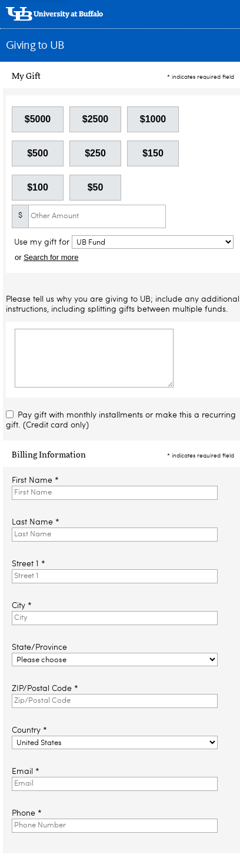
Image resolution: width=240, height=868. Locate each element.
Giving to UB (35, 46)
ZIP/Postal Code (45, 689)
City (22, 606)
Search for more (51, 257)
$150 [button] (153, 153)
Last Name (36, 522)
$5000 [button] (38, 119)
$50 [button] (96, 187)
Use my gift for (43, 242)
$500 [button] (38, 153)
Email (26, 772)
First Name (35, 480)
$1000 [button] (153, 119)
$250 (95, 153)
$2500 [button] (96, 119)
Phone (27, 813)
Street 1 (29, 564)
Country (29, 730)
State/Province (39, 647)
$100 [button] (38, 187)
